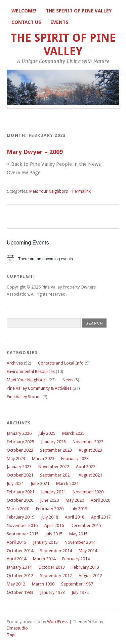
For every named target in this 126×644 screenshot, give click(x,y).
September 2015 (23, 534)
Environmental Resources (31, 371)
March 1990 (43, 584)
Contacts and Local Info (61, 363)
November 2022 (54, 467)
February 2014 (76, 559)
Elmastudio (17, 628)
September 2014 (56, 551)
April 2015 (16, 542)
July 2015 (54, 534)
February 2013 (85, 567)
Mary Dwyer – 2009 (35, 152)
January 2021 (53, 492)
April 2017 (101, 517)
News (68, 380)
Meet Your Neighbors (49, 191)
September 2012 (56, 576)
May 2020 (75, 500)
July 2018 (50, 517)
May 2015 (78, 534)
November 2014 (80, 542)
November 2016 (22, 525)
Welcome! (24, 11)
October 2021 (20, 475)
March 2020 (18, 509)
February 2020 (50, 509)
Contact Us (26, 22)
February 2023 (75, 459)
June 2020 (49, 500)
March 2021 (67, 483)
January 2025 (53, 442)
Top (11, 635)
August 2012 (90, 576)
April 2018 (75, 517)
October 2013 (52, 567)
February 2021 (20, 492)
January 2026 (19, 433)
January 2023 (19, 467)
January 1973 (52, 592)
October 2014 (20, 551)
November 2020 (88, 492)
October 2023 (20, 450)
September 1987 (77, 584)
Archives (15, 363)
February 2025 (20, 442)
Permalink (81, 191)
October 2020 (20, 500)
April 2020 (100, 500)
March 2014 (44, 559)
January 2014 (19, 567)
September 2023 (56, 450)
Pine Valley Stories (24, 397)
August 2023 (90, 450)
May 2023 (16, 459)
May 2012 (16, 584)
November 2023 (88, 442)
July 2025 (47, 433)
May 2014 (88, 551)
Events (59, 22)
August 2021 (90, 475)
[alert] (63, 259)
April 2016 (54, 525)
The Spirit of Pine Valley (79, 11)
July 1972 (80, 592)
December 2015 (86, 525)
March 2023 (43, 459)
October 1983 (20, 592)
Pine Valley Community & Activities (39, 388)
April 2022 (86, 467)
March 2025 (73, 433)
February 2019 (20, 517)
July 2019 (79, 509)
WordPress (58, 622)
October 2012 (20, 576)
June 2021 (40, 483)
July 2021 (15, 483)
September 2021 (56, 475)
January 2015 (45, 542)
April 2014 (16, 559)
